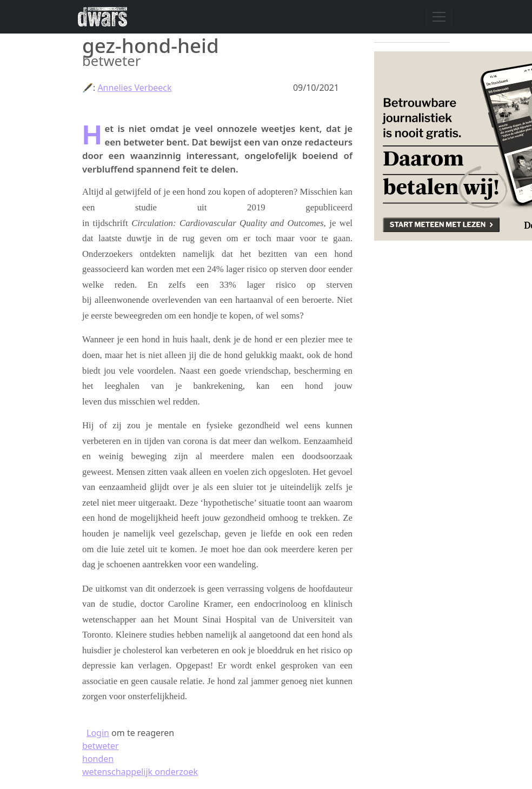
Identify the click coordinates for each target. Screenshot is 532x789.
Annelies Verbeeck (134, 88)
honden (98, 759)
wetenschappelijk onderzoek (140, 772)
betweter (101, 746)
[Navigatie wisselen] (439, 17)
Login (98, 733)
